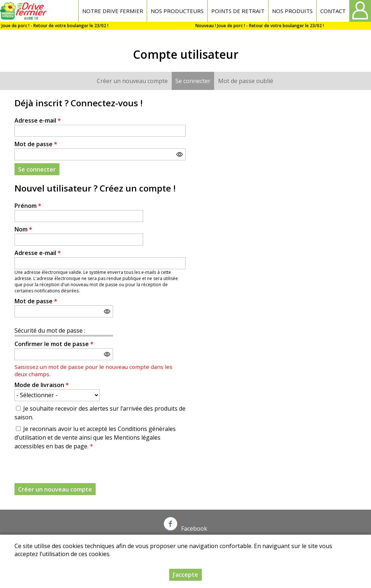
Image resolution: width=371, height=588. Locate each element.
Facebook (185, 529)
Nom (23, 229)
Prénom (28, 206)
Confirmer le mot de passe (54, 344)
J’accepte (185, 575)
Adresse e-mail (38, 120)
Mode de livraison (42, 385)
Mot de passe (36, 144)
